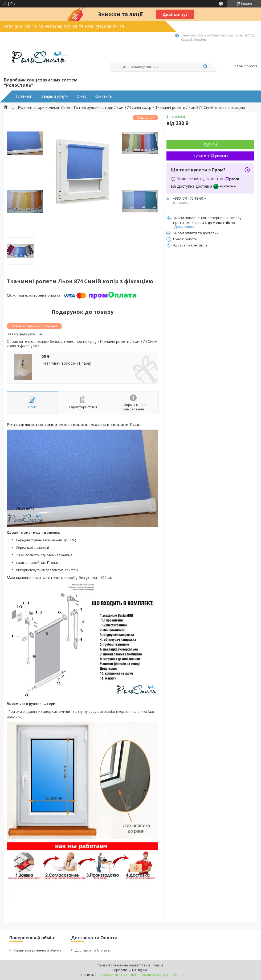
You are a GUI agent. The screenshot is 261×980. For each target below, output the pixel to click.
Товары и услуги (54, 96)
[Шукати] (205, 67)
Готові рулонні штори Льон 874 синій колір (113, 108)
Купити (210, 144)
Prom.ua (157, 965)
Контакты (103, 96)
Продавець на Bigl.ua (130, 970)
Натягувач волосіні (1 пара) (66, 363)
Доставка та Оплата (92, 950)
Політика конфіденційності (163, 975)
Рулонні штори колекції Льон (44, 108)
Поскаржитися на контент (118, 975)
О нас (81, 96)
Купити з (211, 156)
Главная (23, 96)
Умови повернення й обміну (37, 950)
